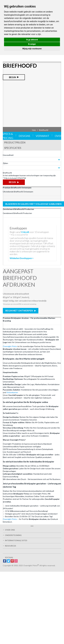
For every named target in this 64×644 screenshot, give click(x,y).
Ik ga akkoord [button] (32, 40)
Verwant (42, 136)
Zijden (5, 163)
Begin (12, 77)
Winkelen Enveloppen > (22, 258)
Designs (24, 136)
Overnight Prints (10, 346)
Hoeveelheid (8, 155)
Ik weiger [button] (32, 44)
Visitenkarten (12, 392)
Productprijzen (15, 143)
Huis (34, 130)
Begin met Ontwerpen (19, 311)
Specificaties (13, 148)
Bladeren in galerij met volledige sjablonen (33, 204)
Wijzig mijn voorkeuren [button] (32, 49)
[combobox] (32, 160)
